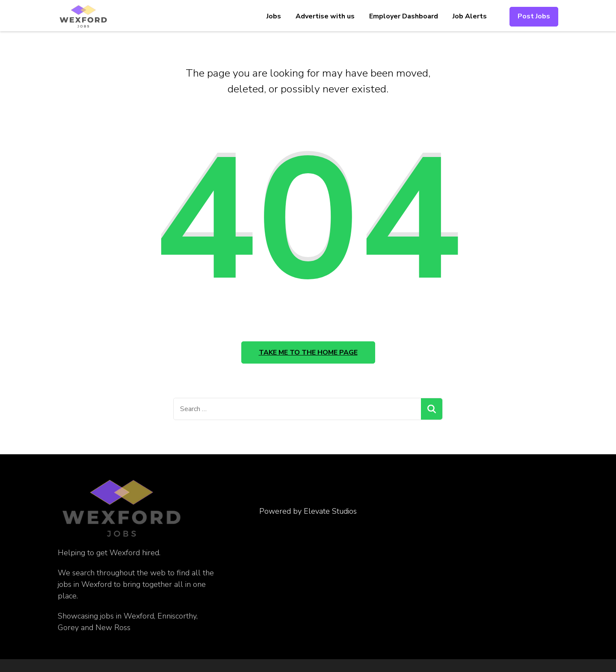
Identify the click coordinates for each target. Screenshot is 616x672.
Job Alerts (470, 16)
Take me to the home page (308, 352)
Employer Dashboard (404, 16)
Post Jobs (534, 16)
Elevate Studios (330, 511)
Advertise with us (325, 16)
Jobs (274, 16)
